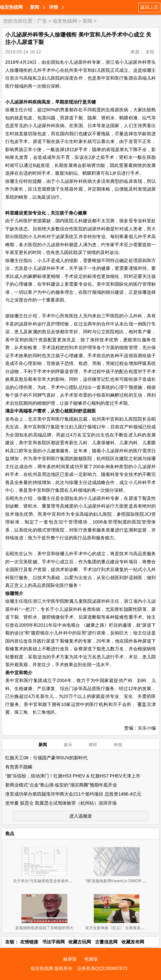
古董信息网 (106, 942)
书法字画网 (53, 942)
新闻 (35, 7)
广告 (42, 21)
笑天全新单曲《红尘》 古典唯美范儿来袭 (121, 928)
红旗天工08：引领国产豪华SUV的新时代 (46, 758)
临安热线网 (11, 7)
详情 (53, 7)
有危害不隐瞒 (19, 767)
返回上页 (149, 7)
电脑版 (91, 959)
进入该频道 (81, 816)
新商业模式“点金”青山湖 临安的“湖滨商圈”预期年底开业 (61, 785)
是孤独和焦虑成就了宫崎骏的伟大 (44, 928)
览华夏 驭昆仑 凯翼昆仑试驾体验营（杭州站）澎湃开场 (61, 803)
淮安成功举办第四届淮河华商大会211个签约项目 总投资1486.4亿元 (73, 794)
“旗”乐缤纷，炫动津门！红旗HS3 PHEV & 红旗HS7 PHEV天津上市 (73, 776)
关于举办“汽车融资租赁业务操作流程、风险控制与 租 (59, 881)
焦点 (10, 833)
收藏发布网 (133, 942)
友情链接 (29, 942)
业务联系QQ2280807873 (102, 968)
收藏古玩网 (80, 942)
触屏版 (70, 959)
